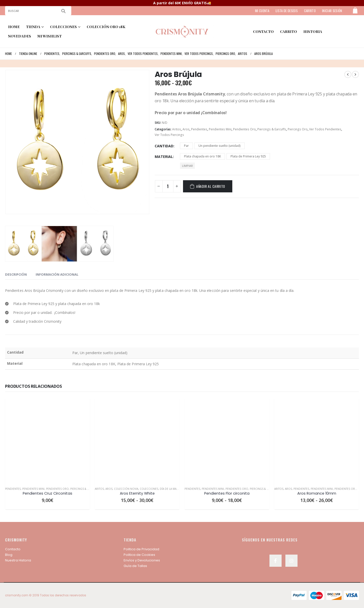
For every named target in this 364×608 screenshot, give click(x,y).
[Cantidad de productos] (168, 186)
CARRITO (310, 11)
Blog (9, 555)
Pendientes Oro (244, 129)
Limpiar (187, 166)
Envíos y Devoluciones (142, 560)
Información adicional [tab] (57, 274)
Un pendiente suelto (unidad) (220, 146)
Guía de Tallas (135, 566)
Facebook (276, 561)
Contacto (13, 549)
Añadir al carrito (211, 186)
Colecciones (149, 489)
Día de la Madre (171, 489)
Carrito (289, 32)
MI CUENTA (262, 11)
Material (164, 157)
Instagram (291, 561)
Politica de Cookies (139, 555)
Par (186, 146)
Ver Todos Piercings (169, 135)
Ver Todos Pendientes (325, 129)
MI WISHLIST (50, 36)
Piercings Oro (298, 129)
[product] (47, 440)
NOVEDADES (20, 36)
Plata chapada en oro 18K (202, 156)
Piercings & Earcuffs (272, 129)
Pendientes (199, 129)
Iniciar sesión (332, 11)
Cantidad (164, 146)
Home (14, 27)
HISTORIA (313, 32)
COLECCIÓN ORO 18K (106, 27)
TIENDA (33, 27)
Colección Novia (126, 489)
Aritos (177, 129)
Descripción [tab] (16, 274)
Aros (186, 129)
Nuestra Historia (18, 560)
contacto (263, 32)
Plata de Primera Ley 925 (248, 156)
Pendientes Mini (220, 129)
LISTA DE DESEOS (287, 11)
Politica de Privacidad (141, 549)
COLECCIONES (63, 27)
